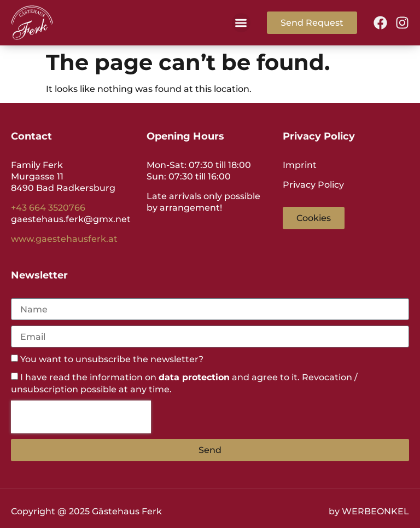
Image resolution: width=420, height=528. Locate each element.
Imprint (300, 165)
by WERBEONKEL (369, 511)
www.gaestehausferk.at (64, 239)
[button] (241, 23)
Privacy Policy (313, 185)
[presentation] (81, 417)
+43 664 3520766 (48, 208)
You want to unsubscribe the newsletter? (112, 360)
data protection (194, 377)
